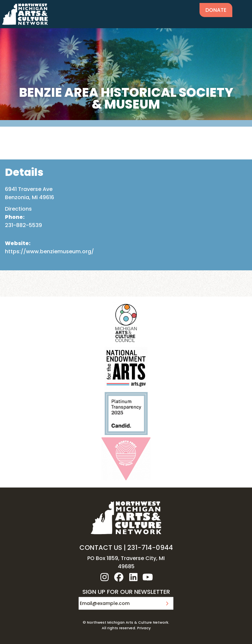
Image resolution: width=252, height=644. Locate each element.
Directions (18, 209)
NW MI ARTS (25, 14)
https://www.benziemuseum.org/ (49, 251)
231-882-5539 (23, 225)
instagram (104, 577)
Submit (167, 603)
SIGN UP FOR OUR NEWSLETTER (126, 592)
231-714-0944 (150, 548)
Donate (216, 10)
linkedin (133, 577)
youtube (148, 577)
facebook (119, 577)
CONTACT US (101, 548)
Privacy (144, 628)
